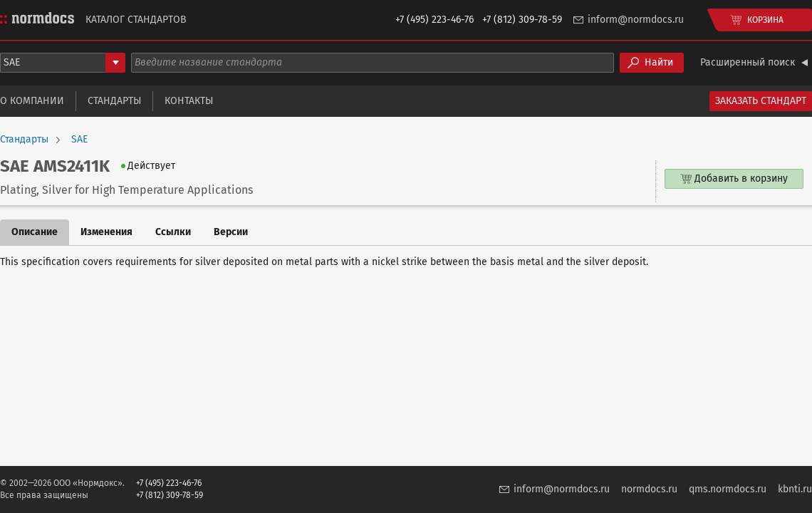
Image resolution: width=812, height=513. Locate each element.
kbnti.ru (795, 489)
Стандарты (114, 101)
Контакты (189, 101)
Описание (35, 232)
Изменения (106, 232)
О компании (32, 101)
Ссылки (173, 232)
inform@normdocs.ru (636, 20)
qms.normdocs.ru (728, 489)
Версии (231, 232)
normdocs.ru (649, 489)
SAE (79, 140)
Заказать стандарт (761, 101)
